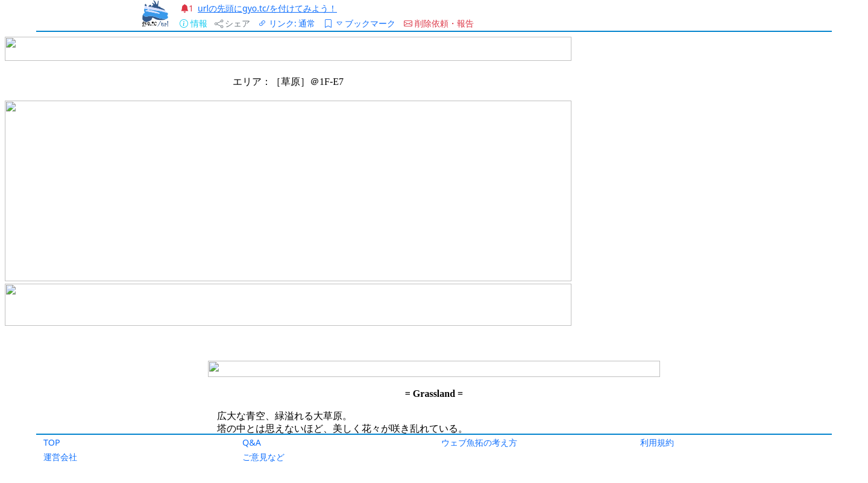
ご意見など (263, 457)
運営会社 (60, 457)
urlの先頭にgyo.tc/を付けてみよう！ (267, 8)
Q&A (252, 442)
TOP (52, 442)
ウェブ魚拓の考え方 (479, 442)
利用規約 (657, 442)
